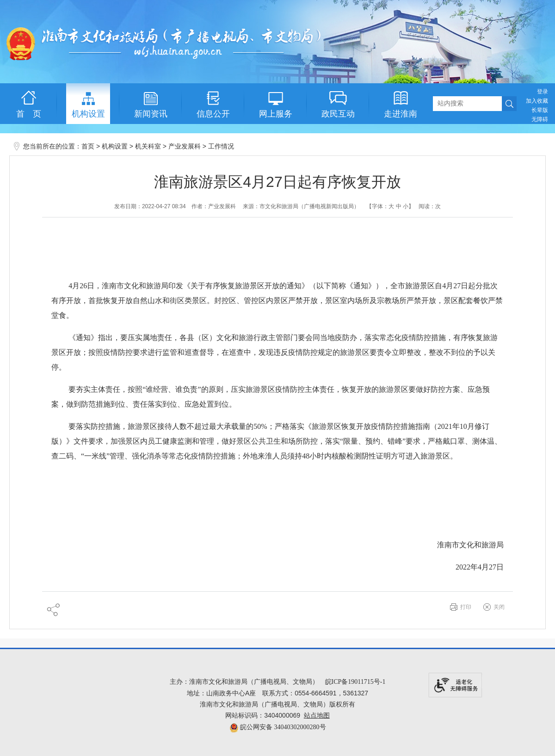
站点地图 (317, 716)
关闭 (499, 607)
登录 (543, 92)
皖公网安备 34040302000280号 (278, 727)
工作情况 (221, 146)
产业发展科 (185, 146)
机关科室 (148, 146)
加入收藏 (537, 101)
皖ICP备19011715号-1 (355, 682)
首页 (88, 146)
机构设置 (115, 146)
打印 (466, 607)
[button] (540, 110)
